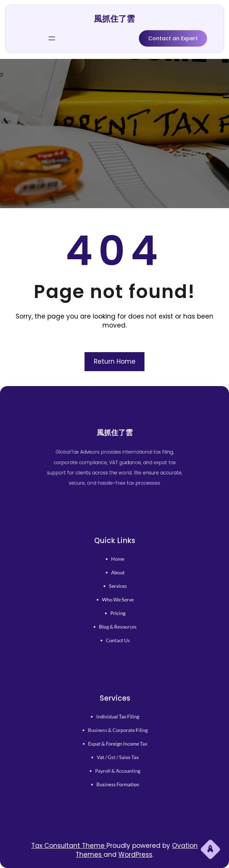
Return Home (115, 361)
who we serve (117, 599)
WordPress (135, 855)
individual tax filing (117, 721)
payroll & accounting (117, 767)
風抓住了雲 (114, 18)
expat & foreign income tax (117, 744)
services (117, 587)
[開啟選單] (52, 37)
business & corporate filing (117, 732)
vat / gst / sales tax (117, 755)
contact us (117, 634)
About (117, 576)
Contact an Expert (173, 37)
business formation (117, 778)
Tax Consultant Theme (69, 846)
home (117, 564)
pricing (117, 610)
